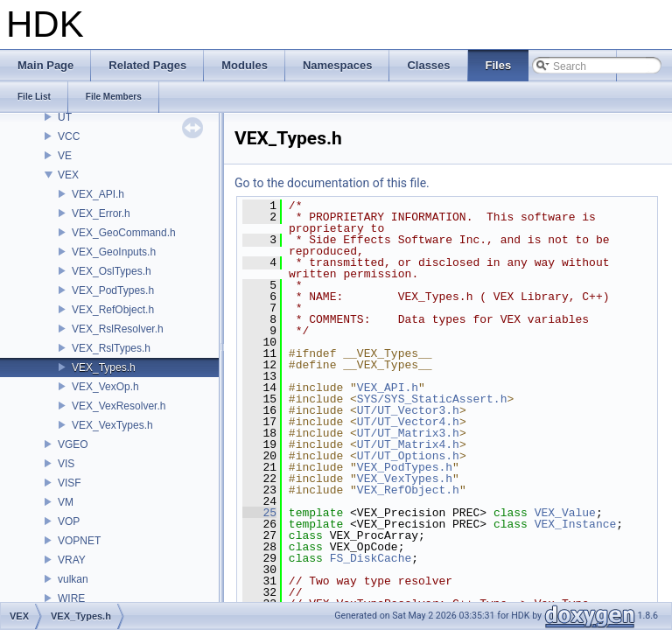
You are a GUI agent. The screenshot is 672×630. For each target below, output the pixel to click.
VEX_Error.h (101, 213)
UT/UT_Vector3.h (408, 410)
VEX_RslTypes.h (111, 348)
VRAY (72, 560)
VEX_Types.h (104, 367)
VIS (66, 464)
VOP (69, 521)
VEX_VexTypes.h (112, 425)
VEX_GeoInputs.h (114, 252)
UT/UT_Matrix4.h (408, 444)
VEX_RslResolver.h (118, 329)
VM (66, 502)
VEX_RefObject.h (113, 310)
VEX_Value (565, 513)
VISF (70, 483)
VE (65, 156)
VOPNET (79, 541)
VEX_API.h (98, 194)
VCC (69, 136)
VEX (68, 175)
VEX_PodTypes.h (113, 290)
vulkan (73, 579)
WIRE (71, 598)
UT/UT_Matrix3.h (408, 433)
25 (259, 513)
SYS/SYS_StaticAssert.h (432, 399)
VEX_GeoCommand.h (124, 233)
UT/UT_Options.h (408, 456)
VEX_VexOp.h (105, 387)
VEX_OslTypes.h (112, 271)
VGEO (73, 444)
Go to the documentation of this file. (332, 183)
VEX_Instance (576, 524)
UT (65, 117)
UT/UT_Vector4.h (408, 422)
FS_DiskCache (371, 558)
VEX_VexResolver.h (119, 406)
